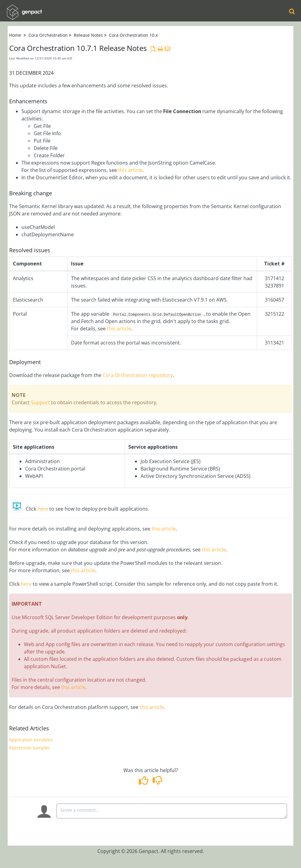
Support (40, 402)
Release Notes (88, 35)
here (43, 509)
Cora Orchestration (48, 35)
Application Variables (31, 740)
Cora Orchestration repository (138, 375)
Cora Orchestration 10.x (133, 35)
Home (15, 35)
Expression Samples (30, 748)
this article (130, 170)
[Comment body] (172, 811)
